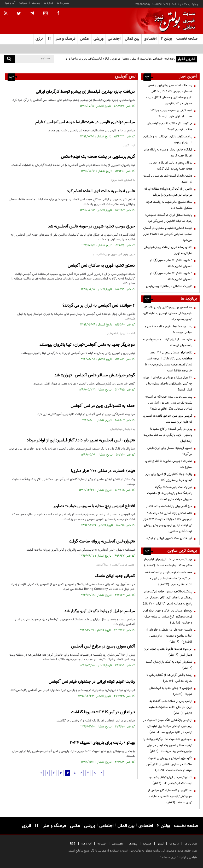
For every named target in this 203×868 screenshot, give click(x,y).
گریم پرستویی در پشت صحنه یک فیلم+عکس (98, 157)
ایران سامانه (169, 857)
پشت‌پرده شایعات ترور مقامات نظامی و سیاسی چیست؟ (169, 330)
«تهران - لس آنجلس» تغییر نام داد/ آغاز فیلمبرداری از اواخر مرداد (81, 441)
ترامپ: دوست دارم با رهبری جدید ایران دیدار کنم (168, 652)
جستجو (147, 844)
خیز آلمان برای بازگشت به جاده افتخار (169, 506)
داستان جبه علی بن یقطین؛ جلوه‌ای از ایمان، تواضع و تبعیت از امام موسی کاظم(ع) (169, 636)
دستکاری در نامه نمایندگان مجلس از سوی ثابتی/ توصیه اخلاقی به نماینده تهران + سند (170, 796)
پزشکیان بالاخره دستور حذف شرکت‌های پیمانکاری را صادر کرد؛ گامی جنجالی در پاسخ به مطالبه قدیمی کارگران (168, 598)
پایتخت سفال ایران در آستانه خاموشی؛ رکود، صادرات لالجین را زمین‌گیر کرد (169, 218)
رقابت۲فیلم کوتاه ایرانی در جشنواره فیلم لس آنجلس (92, 682)
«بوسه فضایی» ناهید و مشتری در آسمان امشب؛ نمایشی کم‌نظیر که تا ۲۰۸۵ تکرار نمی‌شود (168, 234)
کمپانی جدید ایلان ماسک (115, 576)
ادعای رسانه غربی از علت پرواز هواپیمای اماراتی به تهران (168, 250)
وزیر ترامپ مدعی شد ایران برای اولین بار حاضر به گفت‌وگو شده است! (168, 563)
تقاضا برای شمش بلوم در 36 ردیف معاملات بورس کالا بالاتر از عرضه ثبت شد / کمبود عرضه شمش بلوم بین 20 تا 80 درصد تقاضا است (169, 362)
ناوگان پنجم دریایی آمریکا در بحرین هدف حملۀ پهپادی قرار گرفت (171, 166)
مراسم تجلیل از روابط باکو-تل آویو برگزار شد (100, 611)
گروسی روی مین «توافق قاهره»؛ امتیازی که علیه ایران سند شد (168, 419)
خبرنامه (23, 3)
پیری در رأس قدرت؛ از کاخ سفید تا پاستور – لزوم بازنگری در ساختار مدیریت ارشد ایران (168, 435)
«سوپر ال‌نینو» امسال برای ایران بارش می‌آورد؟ (170, 451)
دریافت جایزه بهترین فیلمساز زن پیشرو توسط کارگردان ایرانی (85, 92)
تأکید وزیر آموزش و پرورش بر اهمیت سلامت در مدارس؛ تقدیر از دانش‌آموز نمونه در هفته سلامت (169, 764)
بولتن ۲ (166, 39)
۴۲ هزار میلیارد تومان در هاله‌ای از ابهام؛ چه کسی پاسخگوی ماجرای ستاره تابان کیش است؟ (167, 384)
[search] (9, 59)
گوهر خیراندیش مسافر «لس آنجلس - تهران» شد (95, 375)
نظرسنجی (117, 844)
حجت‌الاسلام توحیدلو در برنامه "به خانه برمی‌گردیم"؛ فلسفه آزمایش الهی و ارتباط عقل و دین (169, 579)
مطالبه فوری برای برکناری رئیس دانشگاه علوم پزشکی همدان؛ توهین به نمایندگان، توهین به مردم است (168, 313)
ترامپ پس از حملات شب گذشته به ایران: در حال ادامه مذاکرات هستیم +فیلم (170, 707)
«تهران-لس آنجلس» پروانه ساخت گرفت (102, 542)
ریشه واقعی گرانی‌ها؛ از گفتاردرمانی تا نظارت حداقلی (169, 678)
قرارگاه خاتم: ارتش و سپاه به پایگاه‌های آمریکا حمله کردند (168, 153)
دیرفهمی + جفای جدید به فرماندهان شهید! (171, 691)
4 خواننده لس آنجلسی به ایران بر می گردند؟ (99, 306)
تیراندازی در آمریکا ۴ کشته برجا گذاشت (103, 712)
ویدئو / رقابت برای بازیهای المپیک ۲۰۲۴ (102, 743)
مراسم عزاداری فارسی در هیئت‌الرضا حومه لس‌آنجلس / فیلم (85, 122)
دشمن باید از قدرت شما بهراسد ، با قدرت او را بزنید (168, 179)
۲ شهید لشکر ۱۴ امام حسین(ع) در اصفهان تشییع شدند (171, 263)
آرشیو (161, 844)
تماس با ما (63, 3)
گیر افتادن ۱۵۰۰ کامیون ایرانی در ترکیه (169, 538)
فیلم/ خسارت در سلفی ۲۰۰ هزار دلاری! (103, 471)
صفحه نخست (187, 39)
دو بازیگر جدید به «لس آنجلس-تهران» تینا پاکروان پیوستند (87, 345)
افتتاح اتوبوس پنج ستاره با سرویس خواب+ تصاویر (94, 506)
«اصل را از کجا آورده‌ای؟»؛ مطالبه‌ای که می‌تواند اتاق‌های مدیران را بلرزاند (168, 192)
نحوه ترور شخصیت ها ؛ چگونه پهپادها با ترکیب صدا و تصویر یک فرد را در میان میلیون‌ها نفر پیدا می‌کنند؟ (168, 745)
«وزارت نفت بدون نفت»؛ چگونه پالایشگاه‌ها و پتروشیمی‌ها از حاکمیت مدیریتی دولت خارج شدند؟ (170, 493)
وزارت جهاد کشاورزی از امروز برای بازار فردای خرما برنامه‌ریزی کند (169, 477)
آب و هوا (10, 3)
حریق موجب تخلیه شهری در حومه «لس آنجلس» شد (91, 227)
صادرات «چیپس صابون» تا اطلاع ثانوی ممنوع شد (169, 464)
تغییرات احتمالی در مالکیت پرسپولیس (169, 286)
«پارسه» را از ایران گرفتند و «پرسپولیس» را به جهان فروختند (168, 343)
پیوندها (36, 3)
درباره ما (48, 3)
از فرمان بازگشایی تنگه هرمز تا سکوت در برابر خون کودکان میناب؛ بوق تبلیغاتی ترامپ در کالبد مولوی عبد (168, 726)
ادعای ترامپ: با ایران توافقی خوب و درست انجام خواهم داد (171, 780)
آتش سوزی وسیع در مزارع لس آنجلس (103, 647)
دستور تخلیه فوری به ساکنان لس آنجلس (101, 266)
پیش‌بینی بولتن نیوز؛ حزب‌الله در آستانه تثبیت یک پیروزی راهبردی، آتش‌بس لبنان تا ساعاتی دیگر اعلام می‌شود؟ (169, 403)
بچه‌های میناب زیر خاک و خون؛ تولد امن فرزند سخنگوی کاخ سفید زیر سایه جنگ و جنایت (168, 617)
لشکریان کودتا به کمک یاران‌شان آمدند (168, 665)
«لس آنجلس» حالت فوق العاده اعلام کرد (101, 191)
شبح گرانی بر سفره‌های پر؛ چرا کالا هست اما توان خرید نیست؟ (171, 113)
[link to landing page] (173, 21)
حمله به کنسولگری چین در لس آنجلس (103, 406)
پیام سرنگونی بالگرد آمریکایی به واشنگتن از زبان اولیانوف (168, 140)
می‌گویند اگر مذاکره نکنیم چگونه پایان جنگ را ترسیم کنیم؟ (170, 127)
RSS (73, 844)
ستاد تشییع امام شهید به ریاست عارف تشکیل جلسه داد (169, 205)
